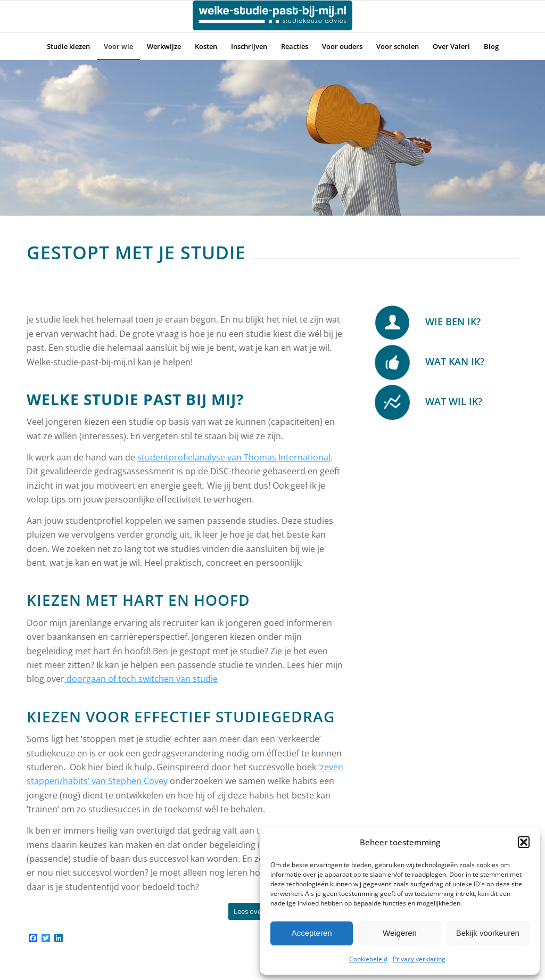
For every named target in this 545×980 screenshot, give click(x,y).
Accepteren (312, 933)
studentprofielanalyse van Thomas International (234, 457)
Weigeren (400, 933)
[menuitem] (68, 46)
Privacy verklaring (419, 959)
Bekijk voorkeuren (488, 933)
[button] (524, 842)
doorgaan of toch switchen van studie (141, 679)
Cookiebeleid (368, 959)
